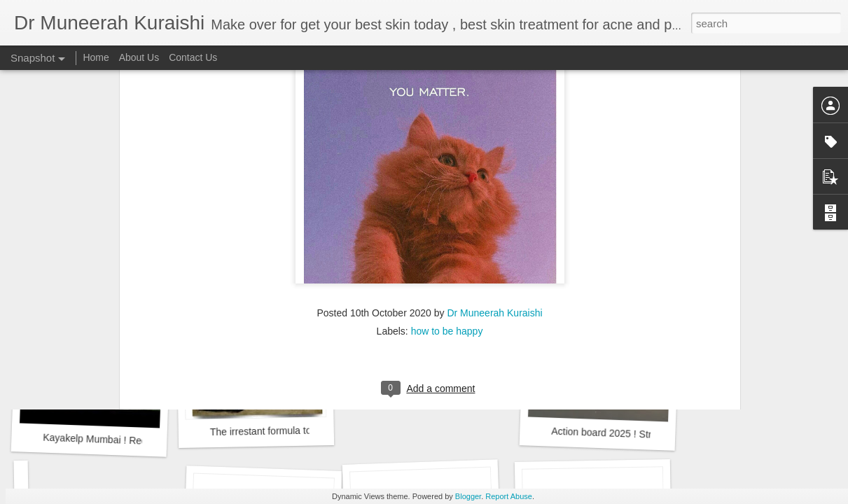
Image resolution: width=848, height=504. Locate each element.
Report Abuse (509, 496)
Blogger (468, 496)
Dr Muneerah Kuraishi (494, 144)
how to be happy (447, 162)
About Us (139, 57)
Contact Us (193, 57)
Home (96, 57)
